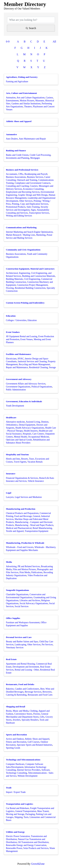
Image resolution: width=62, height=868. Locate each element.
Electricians (11, 359)
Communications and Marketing (21, 227)
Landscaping (20, 645)
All (54, 42)
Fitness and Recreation (16, 742)
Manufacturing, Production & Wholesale (25, 543)
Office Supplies (13, 618)
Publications (37, 572)
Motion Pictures (27, 101)
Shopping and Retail (16, 707)
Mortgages (35, 158)
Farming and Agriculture (17, 82)
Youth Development (15, 406)
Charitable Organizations (17, 594)
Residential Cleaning (39, 367)
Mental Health (20, 437)
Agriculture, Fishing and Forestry (22, 77)
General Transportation (26, 811)
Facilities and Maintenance (19, 354)
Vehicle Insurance (36, 481)
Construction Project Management (32, 285)
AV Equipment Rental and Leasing (22, 336)
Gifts (42, 717)
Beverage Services (33, 692)
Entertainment (12, 101)
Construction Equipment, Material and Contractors (30, 269)
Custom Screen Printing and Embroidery (25, 303)
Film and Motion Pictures (24, 569)
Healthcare (11, 417)
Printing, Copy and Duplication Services (30, 204)
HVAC (21, 359)
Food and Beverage (23, 516)
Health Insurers (31, 431)
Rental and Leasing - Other (27, 670)
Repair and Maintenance (17, 367)
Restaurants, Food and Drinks (20, 684)
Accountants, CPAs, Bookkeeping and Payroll (27, 174)
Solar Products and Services (36, 848)
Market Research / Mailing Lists (21, 235)
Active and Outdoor (15, 739)
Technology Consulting (16, 773)
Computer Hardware (15, 764)
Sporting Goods (13, 748)
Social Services (22, 606)
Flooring (10, 288)
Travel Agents (20, 462)
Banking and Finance (16, 150)
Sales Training (33, 207)
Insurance (11, 474)
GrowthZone (38, 864)
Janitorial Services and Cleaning (32, 361)
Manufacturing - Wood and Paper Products (34, 525)
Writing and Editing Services (19, 216)
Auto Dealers (12, 139)
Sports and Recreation (16, 735)
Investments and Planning (18, 158)
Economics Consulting (33, 189)
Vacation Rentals (35, 462)
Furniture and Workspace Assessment (23, 622)
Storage (52, 367)
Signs (33, 210)
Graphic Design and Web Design (33, 195)
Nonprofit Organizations (17, 590)
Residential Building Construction (30, 288)
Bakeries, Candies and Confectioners (23, 689)
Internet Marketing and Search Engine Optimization (29, 232)
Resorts (25, 459)
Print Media (25, 572)
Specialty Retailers (30, 720)
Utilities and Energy (15, 832)
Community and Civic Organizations (23, 250)
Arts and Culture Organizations (31, 98)
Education (11, 316)
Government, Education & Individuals (24, 401)
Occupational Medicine (38, 437)
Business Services (35, 177)
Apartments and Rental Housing (20, 664)
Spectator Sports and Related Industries (35, 745)
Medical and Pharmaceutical (19, 528)
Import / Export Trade (16, 792)
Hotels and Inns (13, 459)
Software (46, 770)
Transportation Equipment (37, 531)
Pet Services (47, 645)
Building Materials (14, 279)
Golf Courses (34, 742)
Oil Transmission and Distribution (33, 842)
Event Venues (26, 339)
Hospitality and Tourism (17, 454)
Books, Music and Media (17, 711)
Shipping (18, 817)
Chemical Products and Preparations (22, 513)
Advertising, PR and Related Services (23, 566)
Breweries (47, 692)
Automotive (11, 134)
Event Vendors (13, 332)
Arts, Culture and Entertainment (21, 93)
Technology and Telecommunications (23, 760)
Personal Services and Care (19, 637)
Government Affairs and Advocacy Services (26, 384)
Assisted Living (33, 422)
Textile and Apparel (15, 531)
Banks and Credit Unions (17, 155)
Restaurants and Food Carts (40, 695)
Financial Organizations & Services (22, 478)
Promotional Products (16, 207)
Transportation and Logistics (20, 804)
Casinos (49, 98)
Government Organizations (18, 387)
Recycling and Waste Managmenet (34, 364)
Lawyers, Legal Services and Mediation (24, 497)
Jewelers (17, 720)
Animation (11, 98)
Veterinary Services (15, 648)
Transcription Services (39, 213)
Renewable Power (14, 848)
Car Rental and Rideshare (17, 808)
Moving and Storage (15, 814)
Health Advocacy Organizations (30, 428)
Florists (37, 714)
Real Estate (11, 659)
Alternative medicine (15, 422)
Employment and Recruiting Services (23, 192)
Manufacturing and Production (21, 509)
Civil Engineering (32, 279)
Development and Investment (26, 667)
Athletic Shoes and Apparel (19, 121)
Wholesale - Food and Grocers (20, 547)
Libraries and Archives (30, 600)
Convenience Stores (23, 714)
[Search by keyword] (31, 20)
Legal (9, 493)
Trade (9, 788)
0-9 (8, 42)
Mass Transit (43, 811)
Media (9, 562)
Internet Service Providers (29, 770)
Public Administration (16, 390)
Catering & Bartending (16, 695)
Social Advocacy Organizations (34, 603)
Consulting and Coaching (17, 186)
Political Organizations (42, 387)
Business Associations (16, 177)
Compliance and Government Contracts (33, 183)
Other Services (26, 201)
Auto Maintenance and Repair (32, 139)
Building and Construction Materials (39, 276)
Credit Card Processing (40, 155)
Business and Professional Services (22, 170)
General (36, 516)
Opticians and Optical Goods (19, 440)
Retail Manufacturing (42, 528)
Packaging (30, 814)
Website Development (27, 776)
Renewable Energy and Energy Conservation (26, 845)
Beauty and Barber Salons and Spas (22, 642)
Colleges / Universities (16, 320)
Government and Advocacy (19, 379)
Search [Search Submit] (31, 28)
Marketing (41, 235)
